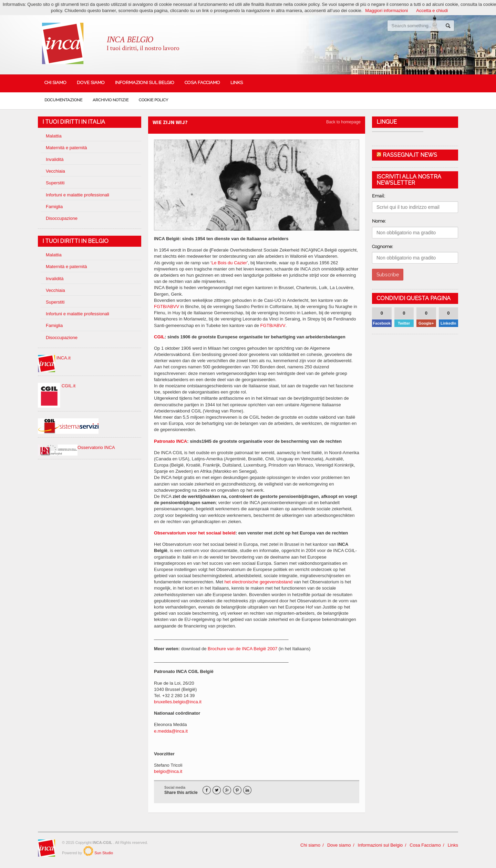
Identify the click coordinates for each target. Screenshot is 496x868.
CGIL (159, 337)
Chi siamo (55, 83)
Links (237, 83)
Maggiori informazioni (387, 11)
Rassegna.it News (410, 155)
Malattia (54, 136)
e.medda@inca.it (171, 731)
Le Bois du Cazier (229, 263)
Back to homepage (343, 122)
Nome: (379, 221)
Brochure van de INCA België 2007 (242, 649)
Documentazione (63, 100)
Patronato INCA (170, 441)
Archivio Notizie (111, 100)
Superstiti (55, 183)
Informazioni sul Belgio (145, 83)
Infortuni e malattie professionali (77, 195)
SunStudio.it (88, 851)
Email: (379, 196)
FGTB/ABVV (167, 307)
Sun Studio (103, 853)
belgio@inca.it (168, 771)
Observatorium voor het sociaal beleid (195, 533)
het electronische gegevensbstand (259, 582)
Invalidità (55, 159)
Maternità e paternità (66, 148)
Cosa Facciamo (202, 83)
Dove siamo (91, 83)
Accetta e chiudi (432, 11)
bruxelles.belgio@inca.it (178, 702)
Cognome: (383, 247)
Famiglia (54, 207)
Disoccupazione (62, 218)
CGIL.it (57, 386)
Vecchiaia (55, 171)
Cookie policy (153, 100)
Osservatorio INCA (76, 447)
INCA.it (54, 358)
